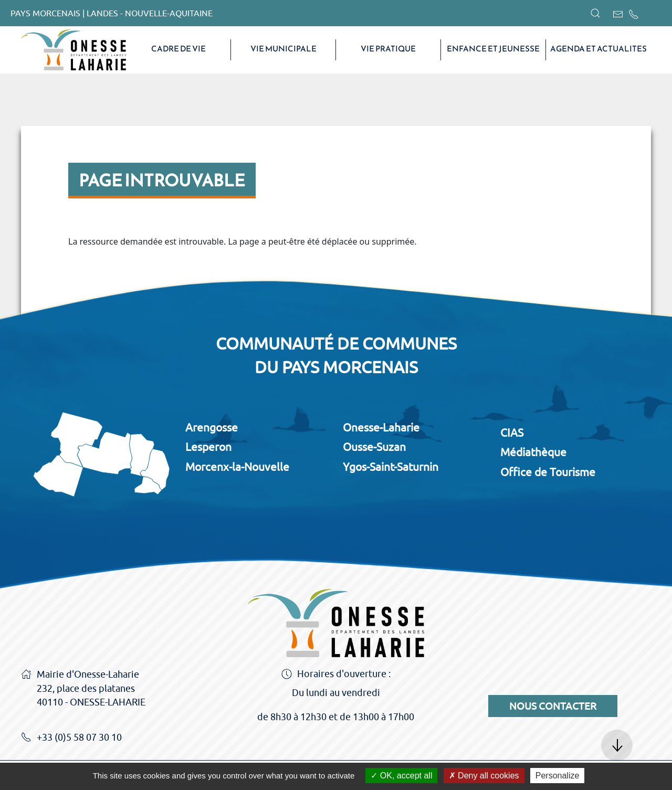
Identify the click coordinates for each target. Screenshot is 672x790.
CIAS (512, 433)
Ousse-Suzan (374, 447)
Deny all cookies (484, 776)
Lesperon (208, 447)
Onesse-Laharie (381, 427)
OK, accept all (401, 776)
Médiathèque (533, 452)
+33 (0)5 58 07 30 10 (71, 738)
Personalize (558, 776)
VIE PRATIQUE (388, 49)
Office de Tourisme (548, 472)
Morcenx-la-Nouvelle (237, 467)
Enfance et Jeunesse (493, 49)
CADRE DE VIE (178, 49)
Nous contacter (553, 706)
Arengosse (212, 427)
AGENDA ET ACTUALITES (598, 49)
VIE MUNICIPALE (283, 49)
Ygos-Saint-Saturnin (391, 467)
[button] (595, 13)
